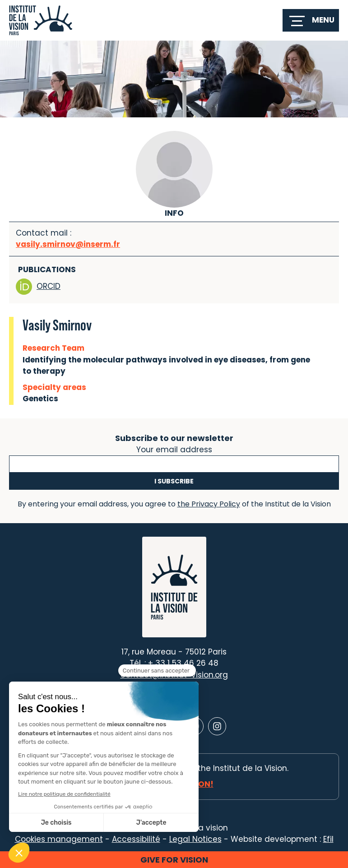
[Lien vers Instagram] (217, 726)
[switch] (311, 20)
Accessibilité (136, 839)
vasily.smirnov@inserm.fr (68, 244)
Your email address (174, 449)
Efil (328, 839)
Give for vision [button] (174, 860)
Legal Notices (195, 839)
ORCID (38, 287)
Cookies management (59, 839)
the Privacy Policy (209, 504)
